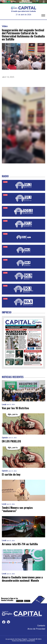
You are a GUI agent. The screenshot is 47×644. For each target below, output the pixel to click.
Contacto (41, 626)
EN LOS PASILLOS (11, 441)
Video (5, 26)
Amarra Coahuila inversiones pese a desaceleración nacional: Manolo (22, 579)
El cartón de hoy (11, 474)
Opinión (5, 438)
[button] (43, 16)
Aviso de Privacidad (36, 629)
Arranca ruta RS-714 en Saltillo (20, 544)
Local (4, 405)
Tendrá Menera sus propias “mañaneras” (17, 509)
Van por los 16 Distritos (15, 408)
